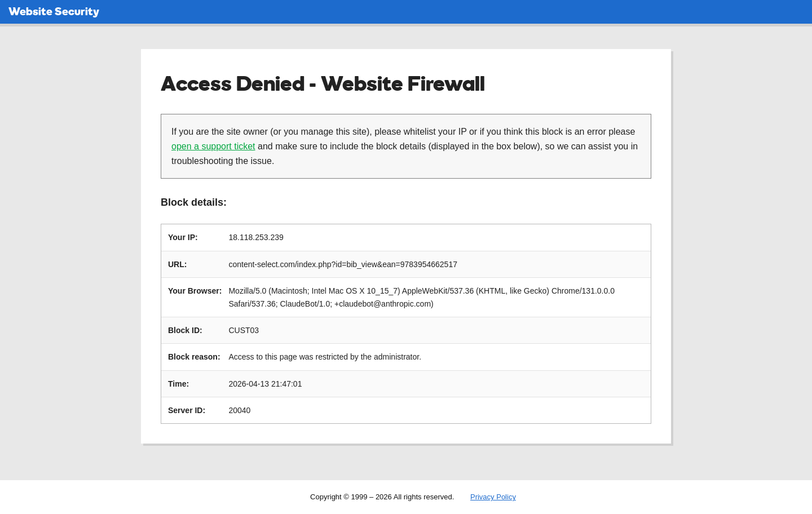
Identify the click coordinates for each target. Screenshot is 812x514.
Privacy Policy (493, 497)
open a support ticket (213, 146)
